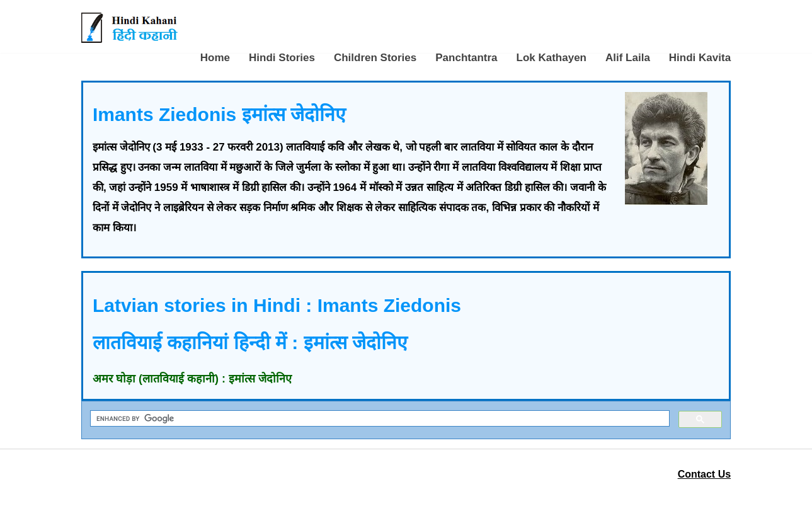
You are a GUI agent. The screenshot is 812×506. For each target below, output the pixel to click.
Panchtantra (466, 58)
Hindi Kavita (700, 58)
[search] (379, 419)
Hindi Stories (282, 58)
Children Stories (375, 58)
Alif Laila (628, 58)
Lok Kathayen (552, 58)
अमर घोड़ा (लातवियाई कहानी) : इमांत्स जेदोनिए (192, 379)
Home (215, 58)
